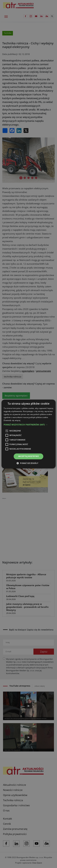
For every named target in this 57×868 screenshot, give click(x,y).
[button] (28, 425)
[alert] (28, 434)
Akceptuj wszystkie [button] (28, 456)
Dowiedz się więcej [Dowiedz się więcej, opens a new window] (12, 420)
